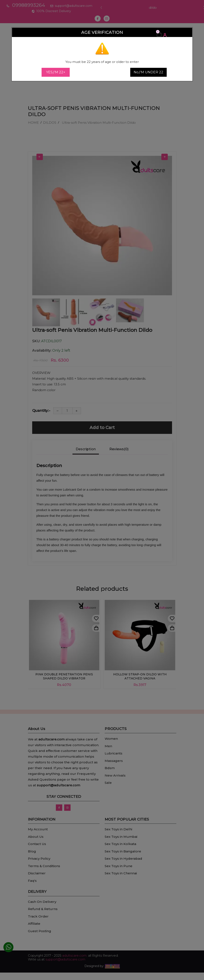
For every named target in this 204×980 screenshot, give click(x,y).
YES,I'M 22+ (56, 72)
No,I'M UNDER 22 (148, 72)
